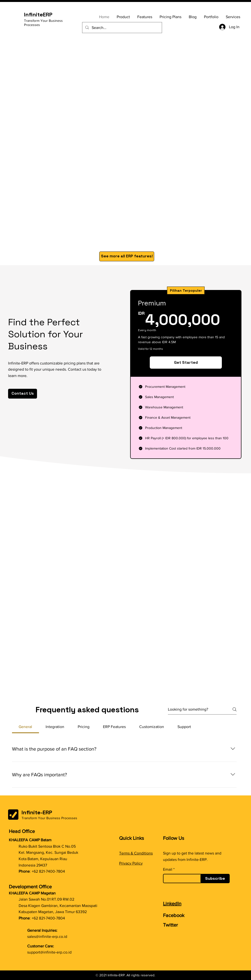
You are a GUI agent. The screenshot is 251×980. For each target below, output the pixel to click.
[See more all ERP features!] (127, 256)
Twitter (170, 925)
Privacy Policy (131, 863)
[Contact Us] (23, 394)
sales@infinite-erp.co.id (47, 936)
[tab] (25, 727)
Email (168, 869)
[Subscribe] (215, 879)
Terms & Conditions (136, 853)
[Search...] (122, 28)
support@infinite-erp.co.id (49, 952)
